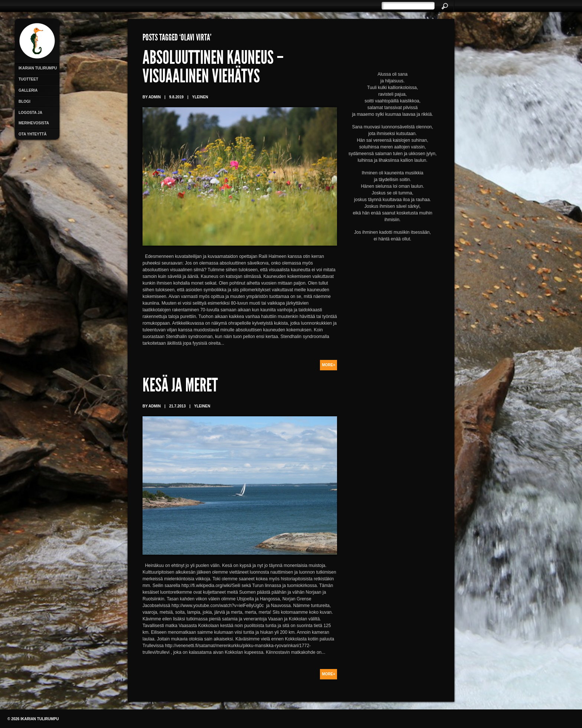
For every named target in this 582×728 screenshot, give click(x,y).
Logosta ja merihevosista (34, 118)
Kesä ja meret (180, 387)
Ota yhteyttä (32, 134)
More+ (328, 365)
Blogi (24, 101)
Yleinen (200, 97)
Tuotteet (28, 79)
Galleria (28, 90)
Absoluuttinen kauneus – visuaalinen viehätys (213, 69)
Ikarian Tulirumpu (38, 68)
